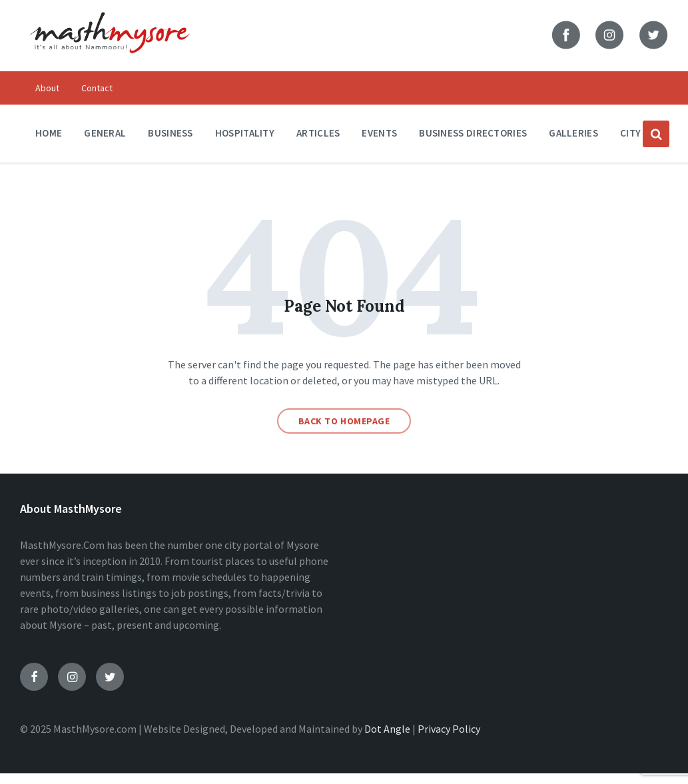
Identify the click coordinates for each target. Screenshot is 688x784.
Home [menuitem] (49, 133)
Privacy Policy (449, 729)
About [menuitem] (47, 88)
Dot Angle (387, 729)
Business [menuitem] (170, 133)
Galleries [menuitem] (573, 133)
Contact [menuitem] (97, 88)
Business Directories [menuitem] (473, 133)
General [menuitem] (105, 133)
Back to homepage (344, 421)
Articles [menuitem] (318, 133)
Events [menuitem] (379, 133)
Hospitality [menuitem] (245, 133)
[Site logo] (110, 61)
